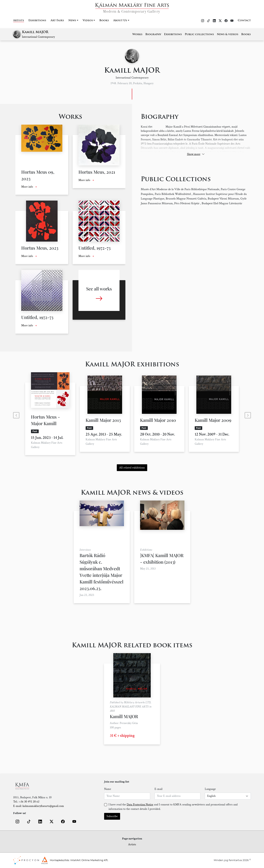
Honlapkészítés (59, 860)
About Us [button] (120, 21)
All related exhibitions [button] (132, 468)
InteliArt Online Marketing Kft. (89, 860)
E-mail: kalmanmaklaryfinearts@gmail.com (39, 806)
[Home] (132, 7)
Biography (153, 34)
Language (210, 789)
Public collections (199, 34)
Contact (244, 21)
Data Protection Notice (140, 805)
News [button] (72, 21)
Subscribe (112, 816)
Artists (19, 21)
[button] (17, 822)
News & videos (228, 34)
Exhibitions (37, 21)
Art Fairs (57, 21)
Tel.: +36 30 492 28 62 (26, 802)
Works (137, 34)
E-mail (158, 789)
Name (108, 789)
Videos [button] (88, 21)
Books (104, 21)
